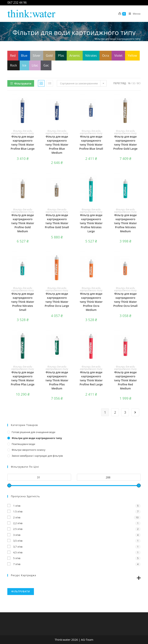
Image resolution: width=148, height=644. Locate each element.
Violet (118, 56)
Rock (13, 65)
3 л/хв (17, 535)
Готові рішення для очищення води (33, 432)
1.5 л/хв (18, 511)
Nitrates (91, 56)
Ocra (106, 56)
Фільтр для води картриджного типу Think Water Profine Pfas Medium (57, 380)
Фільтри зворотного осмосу (28, 450)
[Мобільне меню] (133, 14)
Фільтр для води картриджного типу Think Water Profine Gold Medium (23, 223)
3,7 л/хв (18, 547)
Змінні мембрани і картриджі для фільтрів (37, 456)
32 (134, 83)
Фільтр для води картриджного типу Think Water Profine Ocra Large (57, 300)
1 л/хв (17, 506)
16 (129, 83)
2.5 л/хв (18, 529)
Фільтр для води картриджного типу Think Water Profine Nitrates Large (91, 223)
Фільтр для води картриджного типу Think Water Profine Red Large (91, 378)
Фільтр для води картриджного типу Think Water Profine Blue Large (23, 143)
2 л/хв (17, 517)
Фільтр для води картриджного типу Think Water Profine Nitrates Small (23, 302)
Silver (37, 56)
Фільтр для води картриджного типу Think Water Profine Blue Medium (57, 145)
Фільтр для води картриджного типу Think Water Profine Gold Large (125, 143)
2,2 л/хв (18, 523)
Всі (139, 83)
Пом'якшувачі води (23, 444)
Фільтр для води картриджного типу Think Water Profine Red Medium (125, 380)
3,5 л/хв (18, 541)
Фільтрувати (21, 591)
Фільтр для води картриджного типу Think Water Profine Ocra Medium (91, 302)
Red (13, 56)
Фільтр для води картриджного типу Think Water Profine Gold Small (57, 221)
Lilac (35, 65)
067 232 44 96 (17, 3)
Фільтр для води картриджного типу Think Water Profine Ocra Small (125, 300)
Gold (49, 56)
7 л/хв (17, 564)
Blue (24, 56)
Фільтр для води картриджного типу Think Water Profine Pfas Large (23, 378)
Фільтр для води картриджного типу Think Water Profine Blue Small (91, 143)
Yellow (132, 56)
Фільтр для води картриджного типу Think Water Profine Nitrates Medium (125, 223)
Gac (46, 65)
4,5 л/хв (18, 552)
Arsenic (75, 56)
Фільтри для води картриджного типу (23, 132)
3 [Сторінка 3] (125, 412)
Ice (24, 65)
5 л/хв (17, 558)
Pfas (61, 56)
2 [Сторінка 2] (115, 412)
